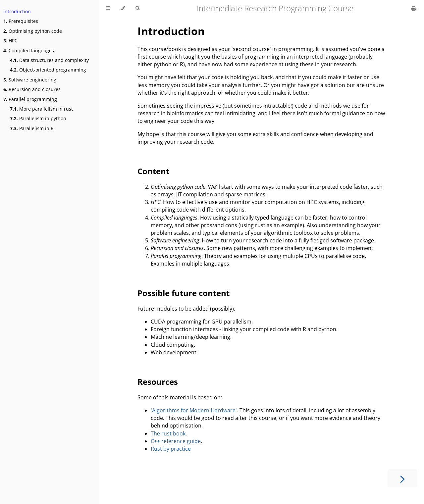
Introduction (17, 11)
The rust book (168, 433)
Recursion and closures (32, 89)
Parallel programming (30, 99)
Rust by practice (171, 449)
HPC (10, 41)
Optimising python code (33, 31)
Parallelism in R (32, 128)
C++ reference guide (176, 441)
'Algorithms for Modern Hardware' (194, 410)
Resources (158, 382)
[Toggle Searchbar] (137, 8)
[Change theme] (123, 8)
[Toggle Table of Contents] (108, 8)
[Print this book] (414, 8)
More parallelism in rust (41, 109)
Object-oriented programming (48, 70)
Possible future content (184, 293)
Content (153, 171)
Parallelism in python (38, 118)
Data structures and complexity (49, 60)
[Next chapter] (402, 478)
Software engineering (30, 80)
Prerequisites (21, 21)
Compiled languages (29, 50)
